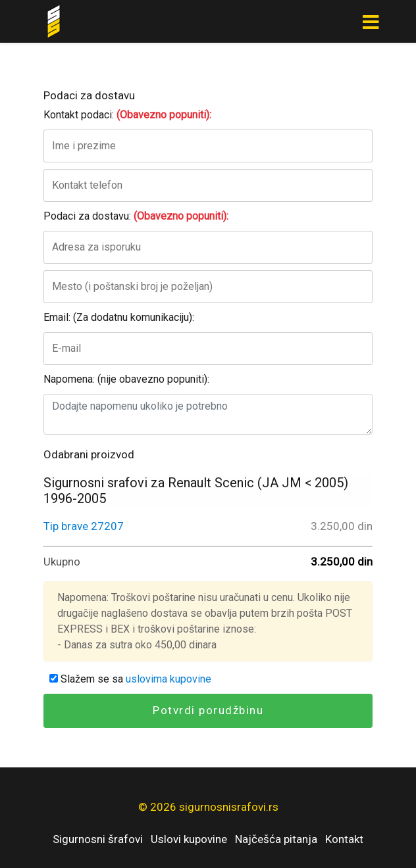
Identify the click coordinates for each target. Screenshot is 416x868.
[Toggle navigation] (371, 22)
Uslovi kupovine (189, 839)
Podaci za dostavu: (136, 216)
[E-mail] (208, 349)
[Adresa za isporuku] (208, 247)
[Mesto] (208, 287)
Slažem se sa (130, 679)
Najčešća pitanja (276, 839)
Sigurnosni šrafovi (98, 839)
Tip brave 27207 (84, 526)
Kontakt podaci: (127, 115)
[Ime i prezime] (208, 146)
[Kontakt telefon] (208, 185)
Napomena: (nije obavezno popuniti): (126, 379)
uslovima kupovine (169, 679)
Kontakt (344, 839)
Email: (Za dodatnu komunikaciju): (119, 317)
